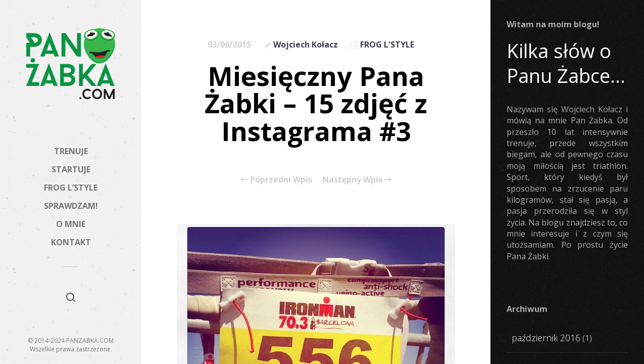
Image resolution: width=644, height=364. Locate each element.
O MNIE (71, 224)
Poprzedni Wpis (277, 179)
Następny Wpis (357, 179)
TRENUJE (71, 151)
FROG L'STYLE (387, 44)
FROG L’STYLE (71, 188)
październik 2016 (546, 338)
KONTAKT (71, 242)
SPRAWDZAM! (71, 206)
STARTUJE (71, 169)
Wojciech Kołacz (306, 44)
